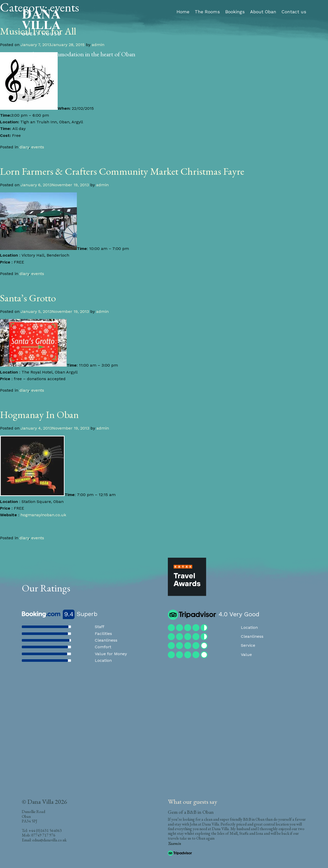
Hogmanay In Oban (39, 415)
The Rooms (207, 12)
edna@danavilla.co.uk (49, 840)
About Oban (263, 12)
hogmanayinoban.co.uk (43, 515)
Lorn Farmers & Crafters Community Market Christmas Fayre (122, 171)
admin (102, 185)
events (38, 147)
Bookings (235, 12)
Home (183, 12)
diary (24, 147)
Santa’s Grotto (28, 298)
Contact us (294, 12)
